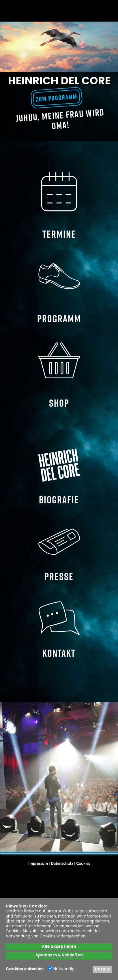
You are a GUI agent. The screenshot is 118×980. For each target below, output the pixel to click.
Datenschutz (62, 864)
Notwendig (61, 969)
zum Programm (57, 98)
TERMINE (59, 206)
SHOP (59, 374)
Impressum (38, 864)
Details (102, 969)
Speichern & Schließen (59, 955)
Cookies (83, 864)
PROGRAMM (59, 290)
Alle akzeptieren (59, 947)
